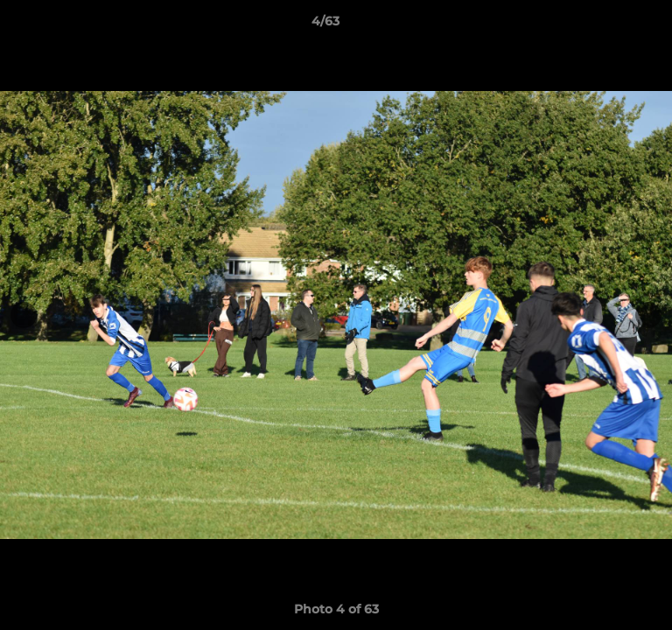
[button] (609, 25)
